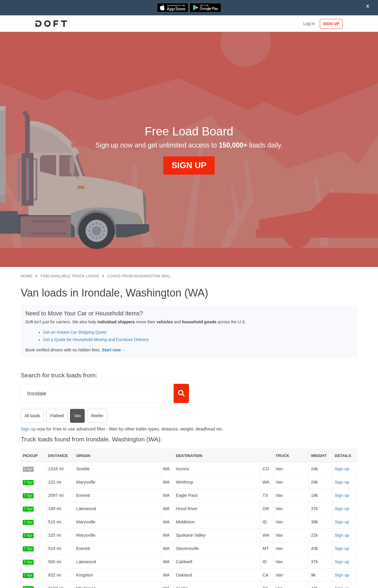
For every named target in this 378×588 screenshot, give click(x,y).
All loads (32, 416)
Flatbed (57, 416)
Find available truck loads (70, 276)
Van (77, 416)
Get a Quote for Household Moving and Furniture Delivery (96, 340)
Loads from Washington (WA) (139, 276)
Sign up (28, 429)
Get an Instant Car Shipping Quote (75, 332)
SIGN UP (338, 24)
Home (26, 276)
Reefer (97, 416)
